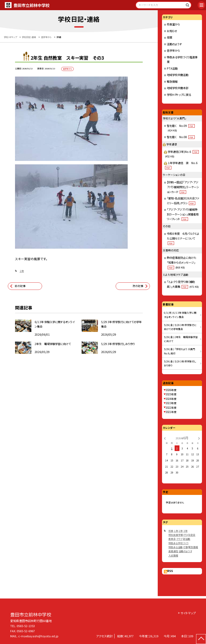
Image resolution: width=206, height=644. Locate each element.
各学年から (173, 50)
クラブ (179, 539)
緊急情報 (172, 82)
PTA (186, 535)
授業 (170, 37)
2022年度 (171, 408)
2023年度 (171, 403)
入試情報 (173, 556)
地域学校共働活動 (178, 75)
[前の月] (165, 438)
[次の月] (199, 438)
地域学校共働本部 (178, 88)
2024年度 (171, 399)
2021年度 (171, 412)
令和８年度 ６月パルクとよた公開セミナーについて (183, 238)
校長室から (173, 24)
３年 (185, 531)
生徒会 (192, 535)
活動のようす (174, 44)
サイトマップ (188, 613)
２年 (22, 271)
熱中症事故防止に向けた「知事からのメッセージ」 (182, 262)
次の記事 (138, 286)
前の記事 (20, 286)
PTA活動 (172, 68)
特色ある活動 (176, 547)
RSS (170, 571)
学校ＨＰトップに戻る (179, 95)
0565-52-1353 (26, 626)
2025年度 (171, 394)
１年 (176, 531)
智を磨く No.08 (181, 137)
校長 (171, 531)
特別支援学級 (176, 535)
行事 (186, 547)
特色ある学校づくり (179, 543)
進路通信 (173, 551)
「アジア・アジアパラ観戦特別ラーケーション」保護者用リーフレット (183, 214)
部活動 (187, 539)
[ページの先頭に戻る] (201, 639)
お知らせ (172, 31)
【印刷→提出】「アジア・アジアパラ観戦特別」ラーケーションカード (183, 187)
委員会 (172, 539)
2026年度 (171, 390)
